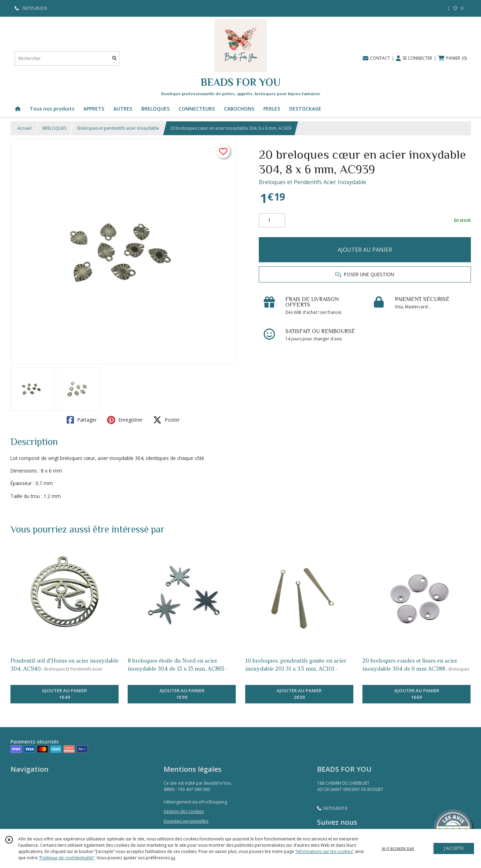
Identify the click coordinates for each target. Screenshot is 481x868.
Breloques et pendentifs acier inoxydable (118, 128)
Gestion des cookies (184, 811)
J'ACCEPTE (454, 848)
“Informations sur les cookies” (324, 851)
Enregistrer (125, 420)
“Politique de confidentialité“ (67, 858)
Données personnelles (186, 821)
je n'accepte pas (398, 848)
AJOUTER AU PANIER (365, 250)
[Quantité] (272, 220)
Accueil (24, 128)
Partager (82, 420)
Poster (166, 420)
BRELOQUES (54, 128)
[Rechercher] (114, 58)
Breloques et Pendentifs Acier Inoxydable (313, 182)
